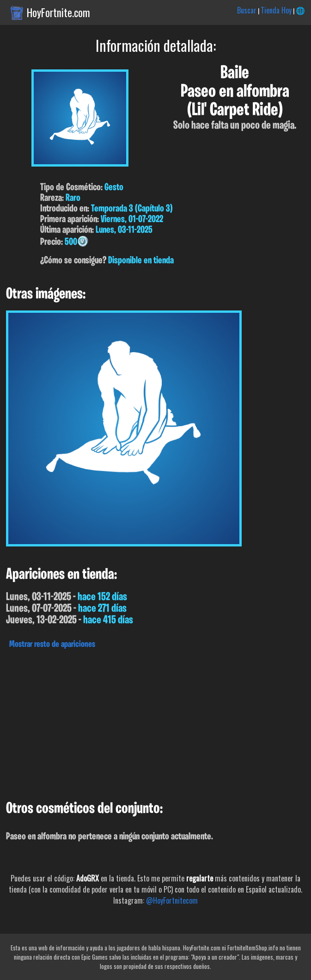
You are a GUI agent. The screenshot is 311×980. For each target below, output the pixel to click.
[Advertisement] (155, 722)
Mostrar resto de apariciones (52, 645)
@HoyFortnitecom (172, 900)
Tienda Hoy (276, 10)
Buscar (247, 10)
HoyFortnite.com (58, 12)
